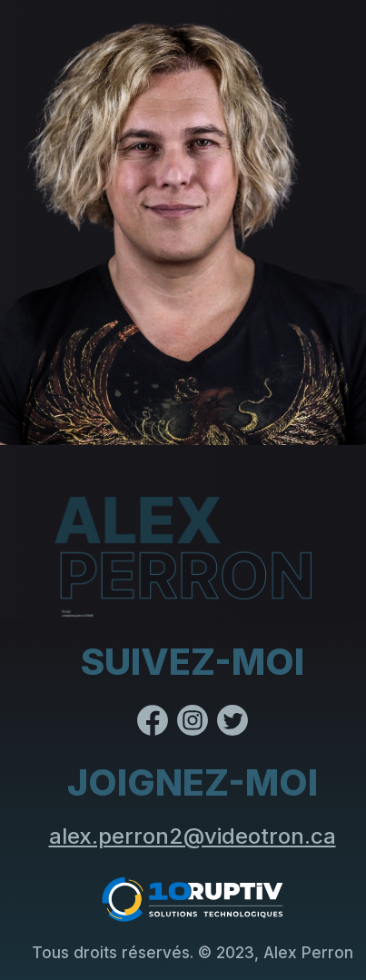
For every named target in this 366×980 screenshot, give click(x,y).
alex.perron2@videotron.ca (193, 836)
